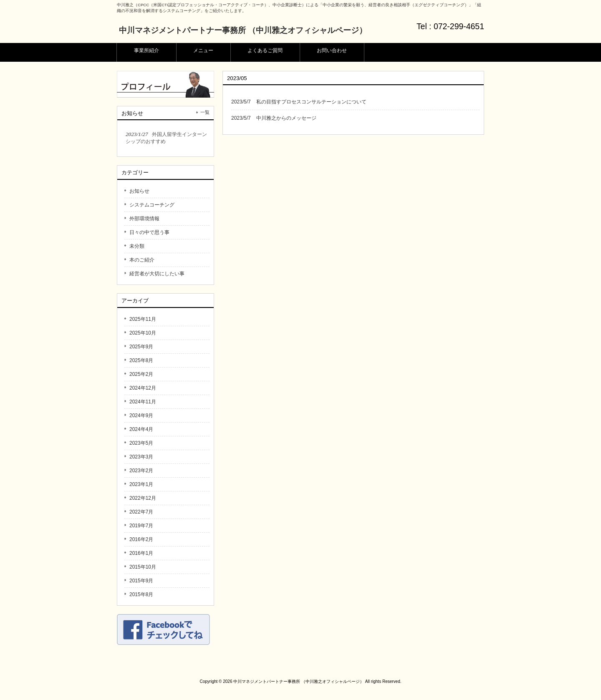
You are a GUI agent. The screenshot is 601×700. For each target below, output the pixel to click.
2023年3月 (141, 457)
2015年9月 (141, 581)
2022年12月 (143, 498)
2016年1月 (141, 553)
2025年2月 (141, 374)
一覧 (205, 112)
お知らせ (139, 191)
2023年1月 (141, 484)
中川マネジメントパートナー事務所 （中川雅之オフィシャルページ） (243, 30)
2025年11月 (143, 319)
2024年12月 (143, 388)
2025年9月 (141, 347)
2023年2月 (141, 471)
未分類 (137, 246)
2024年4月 (141, 429)
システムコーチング (152, 205)
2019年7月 (141, 526)
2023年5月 (141, 443)
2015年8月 (141, 594)
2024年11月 (143, 402)
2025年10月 (143, 333)
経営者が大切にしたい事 (157, 274)
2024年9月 (141, 415)
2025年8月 (141, 360)
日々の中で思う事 (149, 232)
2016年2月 (141, 539)
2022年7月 (141, 512)
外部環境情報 (144, 219)
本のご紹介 (142, 260)
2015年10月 (143, 567)
